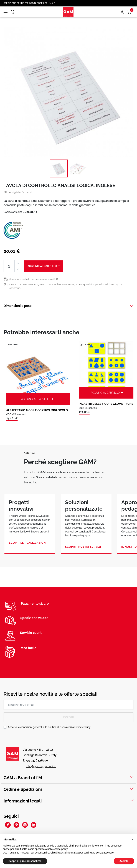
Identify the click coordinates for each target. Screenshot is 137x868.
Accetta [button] (124, 861)
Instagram (25, 825)
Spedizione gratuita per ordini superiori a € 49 (34, 279)
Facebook (8, 825)
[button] (132, 840)
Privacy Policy (82, 727)
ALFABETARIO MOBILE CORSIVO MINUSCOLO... (38, 410)
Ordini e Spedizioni (23, 789)
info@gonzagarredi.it (41, 766)
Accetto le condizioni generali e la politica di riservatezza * (50, 727)
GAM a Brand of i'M (23, 778)
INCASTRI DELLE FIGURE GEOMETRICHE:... (107, 404)
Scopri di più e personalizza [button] (25, 861)
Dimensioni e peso (18, 306)
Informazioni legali (23, 801)
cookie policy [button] (60, 849)
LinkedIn (34, 825)
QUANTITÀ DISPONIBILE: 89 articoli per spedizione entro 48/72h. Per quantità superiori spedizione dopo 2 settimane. (66, 286)
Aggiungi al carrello (44, 266)
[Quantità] (9, 266)
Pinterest (16, 825)
